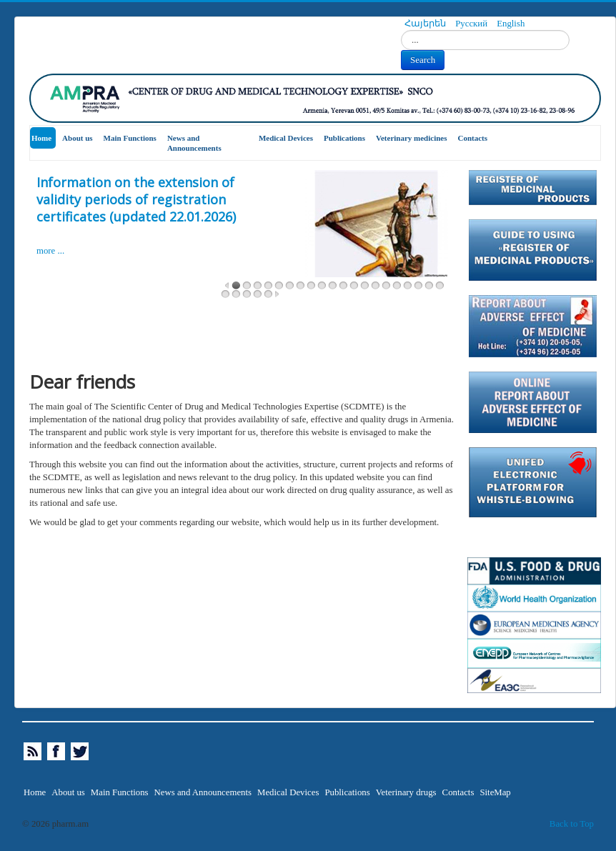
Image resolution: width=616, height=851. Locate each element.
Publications (344, 138)
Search (423, 60)
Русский (472, 24)
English (511, 24)
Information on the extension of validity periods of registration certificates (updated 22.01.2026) (136, 199)
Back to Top (572, 824)
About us (78, 138)
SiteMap (495, 792)
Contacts (473, 138)
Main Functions (130, 138)
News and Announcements (194, 143)
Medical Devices (286, 138)
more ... (50, 251)
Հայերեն (426, 24)
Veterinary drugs (406, 792)
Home (41, 138)
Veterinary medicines (412, 138)
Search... (401, 30)
